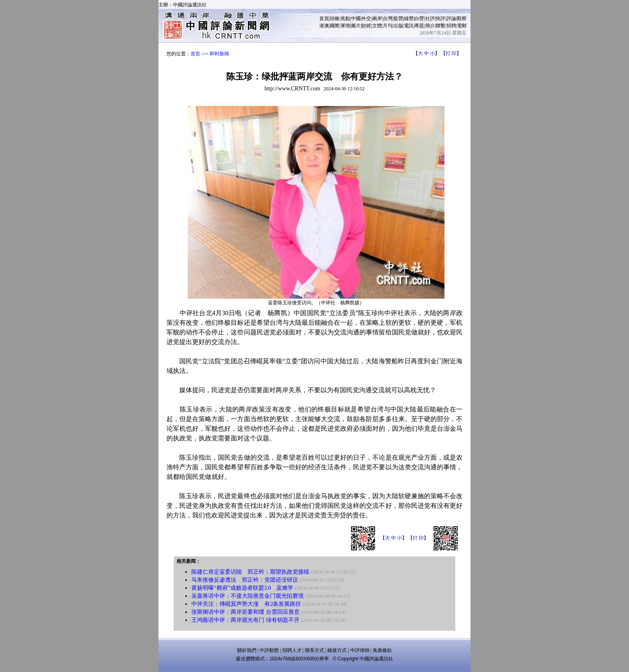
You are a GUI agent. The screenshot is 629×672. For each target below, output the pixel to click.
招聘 (451, 26)
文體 (377, 26)
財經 (366, 26)
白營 (419, 18)
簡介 (430, 26)
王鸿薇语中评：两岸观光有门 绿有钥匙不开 (246, 620)
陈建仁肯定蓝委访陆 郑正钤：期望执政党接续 (250, 572)
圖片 (356, 26)
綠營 (409, 18)
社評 (430, 18)
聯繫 (440, 26)
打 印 (451, 53)
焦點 (345, 18)
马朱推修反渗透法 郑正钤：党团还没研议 (246, 580)
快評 (440, 18)
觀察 (462, 18)
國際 (335, 26)
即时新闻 (219, 54)
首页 (195, 54)
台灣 (388, 18)
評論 (451, 18)
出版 (398, 26)
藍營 (398, 18)
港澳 (324, 26)
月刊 (388, 26)
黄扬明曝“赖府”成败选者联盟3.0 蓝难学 (242, 588)
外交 (366, 18)
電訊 (409, 26)
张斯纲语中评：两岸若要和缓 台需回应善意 (246, 612)
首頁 (324, 18)
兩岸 (377, 18)
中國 (356, 18)
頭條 (335, 18)
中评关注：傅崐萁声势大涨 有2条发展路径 (246, 604)
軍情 (345, 26)
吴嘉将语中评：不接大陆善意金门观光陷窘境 (248, 596)
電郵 (462, 26)
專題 (419, 26)
